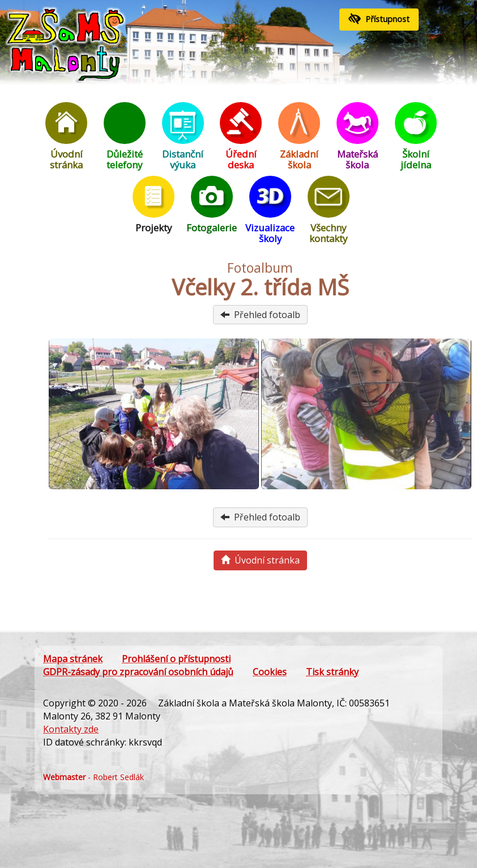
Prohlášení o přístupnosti (176, 659)
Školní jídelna (416, 137)
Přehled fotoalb (260, 315)
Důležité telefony (125, 137)
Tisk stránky (332, 672)
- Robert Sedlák (93, 777)
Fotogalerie (212, 205)
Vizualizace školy (270, 210)
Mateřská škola (357, 137)
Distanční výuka (183, 137)
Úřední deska (241, 137)
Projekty (154, 205)
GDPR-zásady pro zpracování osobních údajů (138, 672)
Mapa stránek (73, 659)
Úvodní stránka (66, 137)
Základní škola (299, 137)
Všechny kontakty (329, 210)
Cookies (270, 672)
